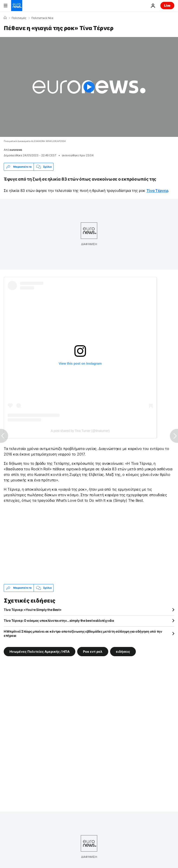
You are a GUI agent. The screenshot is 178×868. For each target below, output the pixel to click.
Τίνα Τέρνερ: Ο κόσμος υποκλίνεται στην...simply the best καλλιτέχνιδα (59, 620)
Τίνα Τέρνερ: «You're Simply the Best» (33, 610)
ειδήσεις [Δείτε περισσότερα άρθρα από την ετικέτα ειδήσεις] (123, 651)
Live (167, 5)
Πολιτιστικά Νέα (42, 18)
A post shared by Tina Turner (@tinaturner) (80, 431)
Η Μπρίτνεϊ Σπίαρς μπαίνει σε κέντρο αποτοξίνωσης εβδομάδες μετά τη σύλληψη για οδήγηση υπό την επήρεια (83, 633)
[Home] (5, 18)
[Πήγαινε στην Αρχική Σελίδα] (17, 6)
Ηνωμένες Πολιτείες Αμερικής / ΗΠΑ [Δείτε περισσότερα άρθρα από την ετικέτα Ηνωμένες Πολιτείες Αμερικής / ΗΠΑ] (40, 651)
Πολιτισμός (19, 18)
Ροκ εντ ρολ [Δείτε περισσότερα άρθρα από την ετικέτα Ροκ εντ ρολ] (93, 651)
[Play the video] (89, 87)
